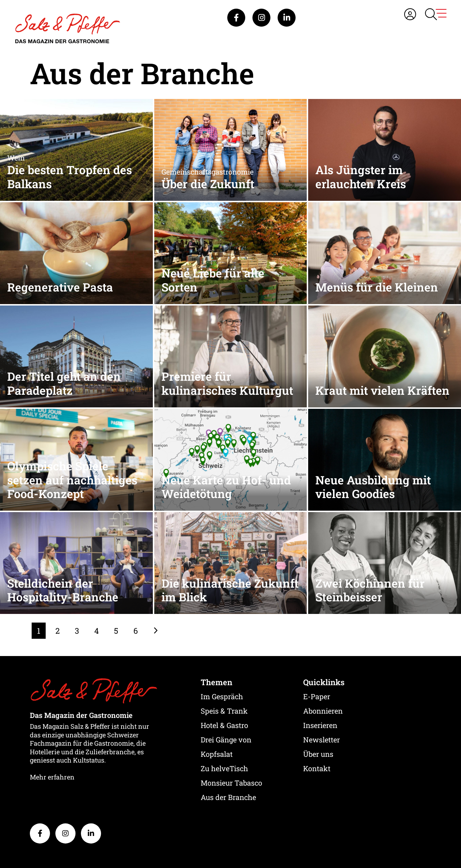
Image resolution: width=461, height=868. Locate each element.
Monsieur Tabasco (231, 783)
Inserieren (320, 725)
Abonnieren (323, 711)
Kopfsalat (217, 754)
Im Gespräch (222, 696)
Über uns (318, 754)
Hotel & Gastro (224, 725)
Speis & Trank (224, 711)
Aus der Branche (228, 797)
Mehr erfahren (52, 777)
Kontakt (317, 768)
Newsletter (321, 740)
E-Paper (317, 696)
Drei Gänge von (226, 740)
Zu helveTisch (224, 768)
